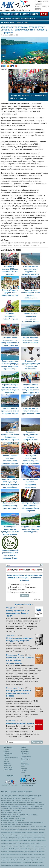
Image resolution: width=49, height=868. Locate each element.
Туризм (44, 14)
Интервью (7, 764)
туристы (36, 245)
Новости (15, 14)
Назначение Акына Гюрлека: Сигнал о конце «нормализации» (20, 660)
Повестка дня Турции (15, 655)
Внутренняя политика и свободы (23, 592)
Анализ (6, 762)
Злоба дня (7, 765)
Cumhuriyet (11, 721)
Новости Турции (7, 245)
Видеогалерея (9, 769)
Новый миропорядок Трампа (20, 723)
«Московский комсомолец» (11, 798)
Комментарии (22, 22)
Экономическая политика (20, 584)
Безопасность (28, 18)
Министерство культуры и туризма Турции (29, 243)
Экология (29, 245)
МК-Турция (5, 14)
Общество (35, 14)
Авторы (23, 761)
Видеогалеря (25, 752)
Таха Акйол (11, 635)
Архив (23, 772)
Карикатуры (25, 754)
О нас (23, 766)
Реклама (24, 770)
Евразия (7, 750)
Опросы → (38, 599)
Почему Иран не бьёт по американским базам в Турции (18, 613)
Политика (25, 14)
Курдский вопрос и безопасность (23, 587)
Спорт (6, 760)
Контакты (24, 768)
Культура (16, 18)
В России (7, 752)
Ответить (25, 596)
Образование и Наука (11, 758)
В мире (6, 756)
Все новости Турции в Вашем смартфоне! (17, 792)
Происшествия (8, 22)
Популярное (8, 754)
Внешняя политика (17, 590)
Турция (22, 245)
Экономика (6, 18)
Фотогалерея (8, 767)
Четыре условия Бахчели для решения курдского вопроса (19, 693)
